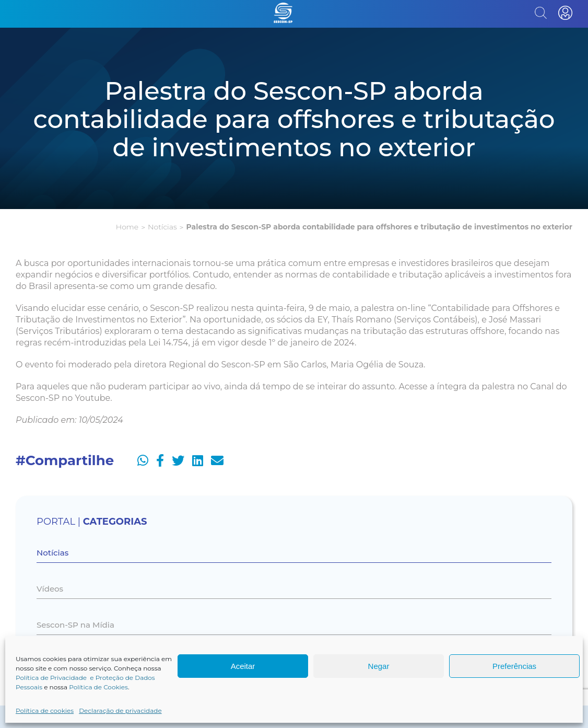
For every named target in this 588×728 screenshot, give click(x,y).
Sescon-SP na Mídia (75, 625)
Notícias (162, 227)
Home (127, 227)
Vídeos (50, 589)
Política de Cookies (98, 687)
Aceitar (243, 666)
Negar (379, 666)
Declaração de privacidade (120, 710)
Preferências (514, 666)
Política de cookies (45, 710)
